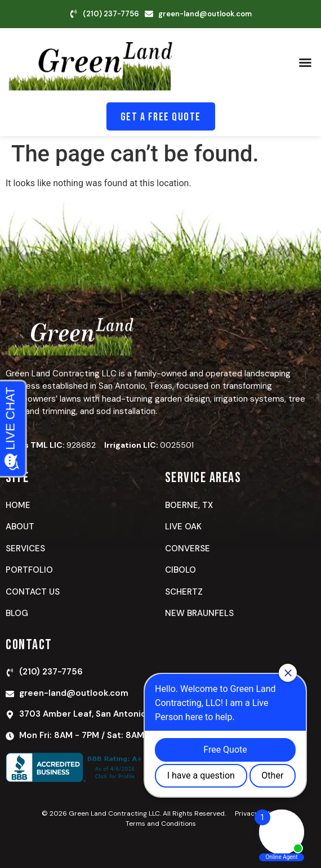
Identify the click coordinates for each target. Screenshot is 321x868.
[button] (305, 62)
